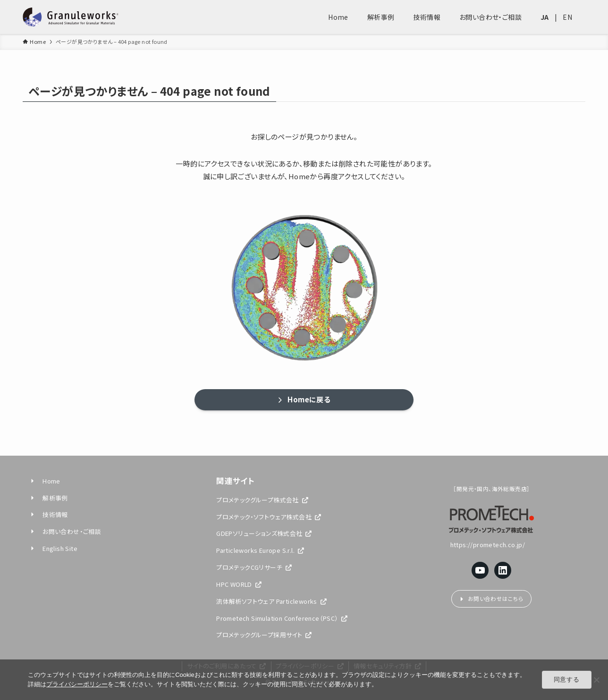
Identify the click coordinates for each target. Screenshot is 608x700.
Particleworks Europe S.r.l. (260, 550)
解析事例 (49, 498)
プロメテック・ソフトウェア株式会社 (269, 517)
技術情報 (49, 514)
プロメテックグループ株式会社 (262, 500)
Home (45, 481)
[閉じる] (596, 680)
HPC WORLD (239, 584)
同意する (567, 679)
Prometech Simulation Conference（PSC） (282, 618)
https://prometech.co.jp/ (492, 545)
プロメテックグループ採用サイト (264, 635)
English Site (53, 548)
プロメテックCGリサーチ (254, 567)
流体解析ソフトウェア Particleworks (271, 601)
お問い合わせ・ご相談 (65, 531)
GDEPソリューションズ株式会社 (264, 533)
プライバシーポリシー (77, 684)
